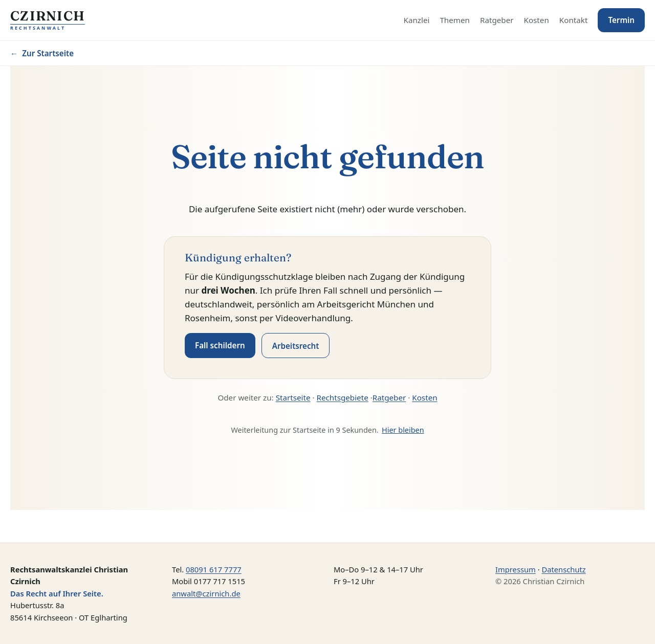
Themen (455, 20)
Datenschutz (563, 569)
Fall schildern (220, 345)
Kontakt (574, 20)
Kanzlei (417, 20)
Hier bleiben (403, 430)
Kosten (536, 20)
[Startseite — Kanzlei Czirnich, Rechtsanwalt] (48, 20)
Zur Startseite (42, 53)
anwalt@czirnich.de (206, 593)
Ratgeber (497, 20)
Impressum (516, 569)
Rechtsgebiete (343, 397)
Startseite (293, 397)
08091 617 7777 (214, 569)
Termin (621, 20)
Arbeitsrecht (296, 346)
